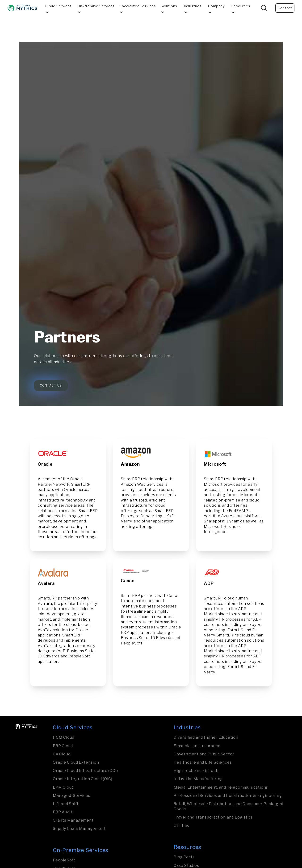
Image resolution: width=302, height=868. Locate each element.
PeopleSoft (64, 860)
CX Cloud (62, 754)
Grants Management (73, 820)
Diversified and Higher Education (206, 737)
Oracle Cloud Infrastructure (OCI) (85, 771)
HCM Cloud (64, 737)
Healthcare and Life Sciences (203, 762)
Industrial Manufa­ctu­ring (198, 779)
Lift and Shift (66, 804)
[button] (59, 8)
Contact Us (51, 385)
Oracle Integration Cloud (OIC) (83, 779)
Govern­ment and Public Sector (204, 754)
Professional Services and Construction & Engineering (228, 796)
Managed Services (72, 796)
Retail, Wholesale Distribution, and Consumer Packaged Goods (228, 806)
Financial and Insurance (197, 746)
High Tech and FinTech (196, 771)
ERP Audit (63, 812)
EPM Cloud (63, 787)
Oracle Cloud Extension (76, 762)
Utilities (181, 826)
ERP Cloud (63, 746)
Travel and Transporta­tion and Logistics (213, 817)
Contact (285, 8)
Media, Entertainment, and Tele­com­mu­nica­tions (221, 787)
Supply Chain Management (79, 829)
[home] (23, 8)
